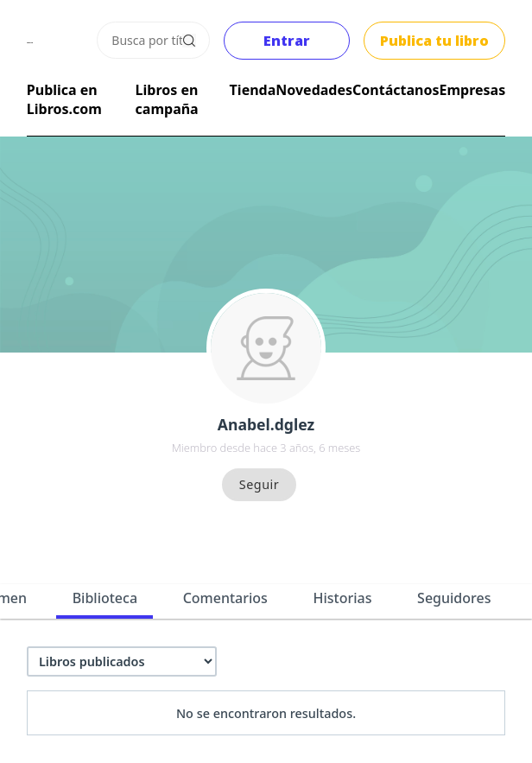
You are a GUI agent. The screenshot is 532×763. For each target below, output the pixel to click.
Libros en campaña (167, 99)
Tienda (253, 90)
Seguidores (454, 598)
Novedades (314, 90)
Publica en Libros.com (64, 99)
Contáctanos (396, 90)
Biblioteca (105, 598)
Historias (343, 598)
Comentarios (225, 598)
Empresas (472, 90)
